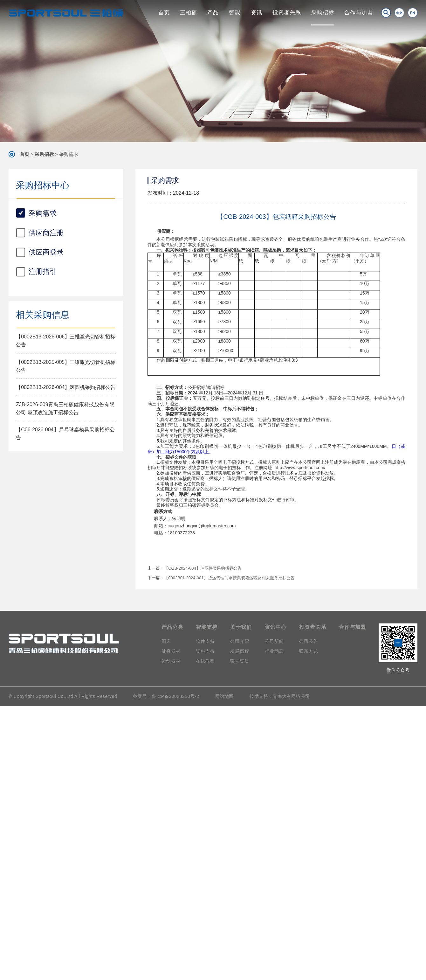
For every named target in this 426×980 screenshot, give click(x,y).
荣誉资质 (240, 661)
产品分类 (172, 627)
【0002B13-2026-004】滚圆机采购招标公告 (66, 502)
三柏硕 (189, 13)
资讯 (257, 13)
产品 (213, 13)
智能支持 (207, 627)
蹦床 (166, 641)
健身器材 (171, 651)
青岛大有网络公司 (291, 696)
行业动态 (274, 651)
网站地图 (224, 696)
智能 (235, 13)
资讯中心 (276, 627)
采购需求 (69, 154)
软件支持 (205, 641)
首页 (164, 13)
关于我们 (241, 627)
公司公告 (309, 641)
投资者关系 (287, 13)
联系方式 (309, 651)
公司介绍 (240, 641)
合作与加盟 (359, 13)
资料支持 (205, 651)
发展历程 (240, 651)
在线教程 (205, 661)
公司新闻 (274, 641)
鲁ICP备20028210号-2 (175, 696)
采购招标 (323, 13)
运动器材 (171, 661)
